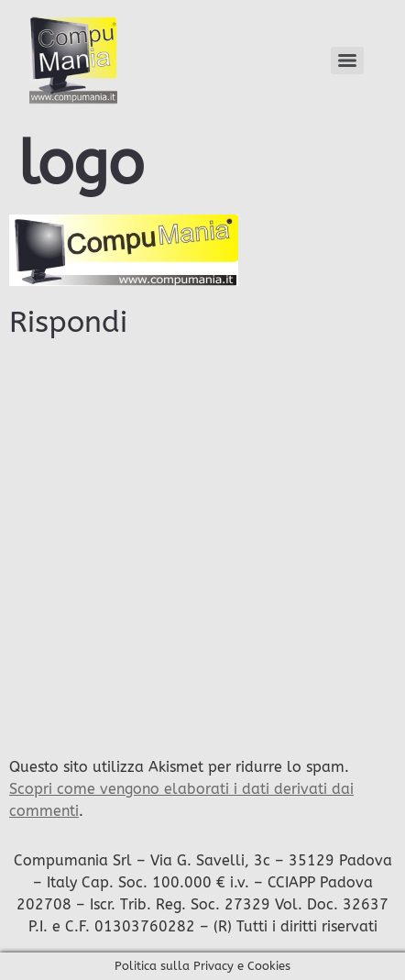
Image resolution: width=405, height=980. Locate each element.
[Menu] (347, 61)
